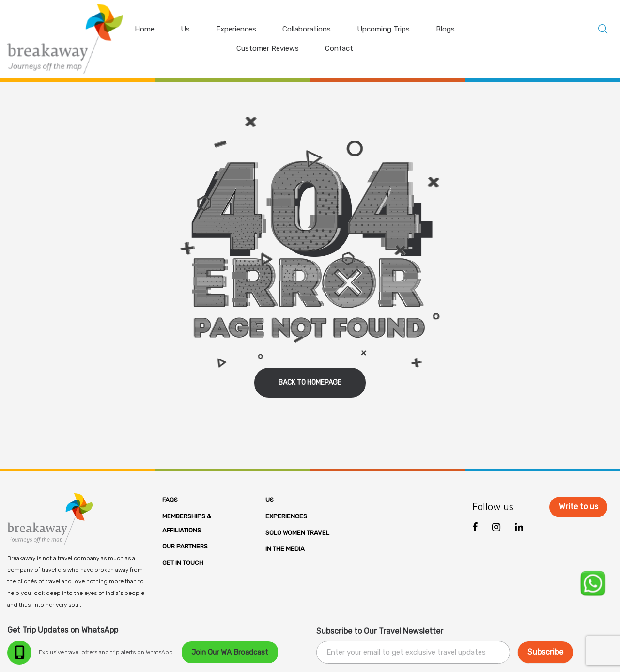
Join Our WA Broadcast (230, 652)
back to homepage (310, 383)
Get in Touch (183, 563)
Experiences (286, 516)
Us (270, 500)
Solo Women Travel (297, 533)
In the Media (285, 549)
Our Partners (185, 546)
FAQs (170, 500)
